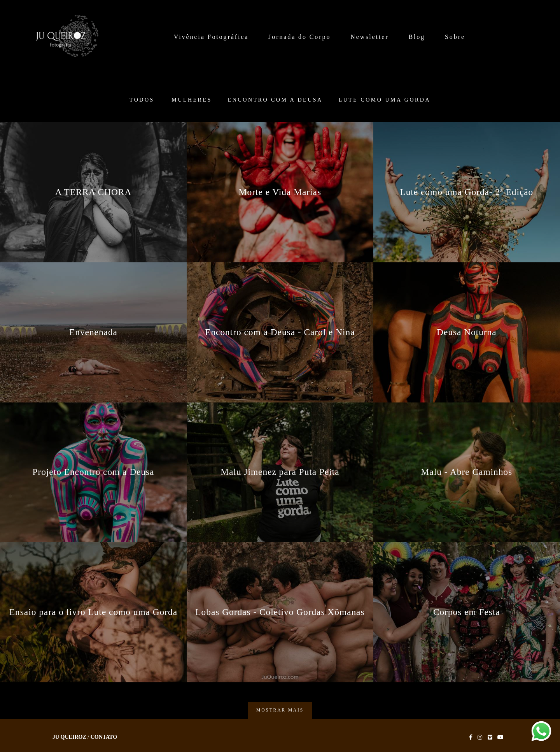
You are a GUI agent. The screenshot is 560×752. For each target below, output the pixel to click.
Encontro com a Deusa (275, 100)
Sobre (455, 37)
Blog (417, 37)
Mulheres (192, 100)
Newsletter (369, 37)
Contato (104, 737)
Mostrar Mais (280, 710)
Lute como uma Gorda (385, 100)
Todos (142, 100)
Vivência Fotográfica (211, 37)
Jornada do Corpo (299, 37)
